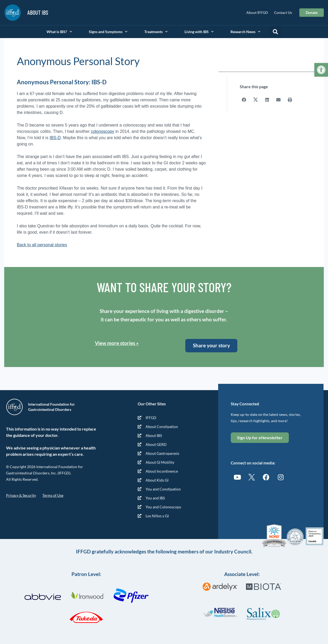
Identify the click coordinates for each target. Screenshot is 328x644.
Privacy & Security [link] (21, 495)
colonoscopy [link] (103, 131)
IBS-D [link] (55, 138)
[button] (275, 32)
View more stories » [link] (117, 343)
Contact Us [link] (283, 12)
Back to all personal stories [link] (42, 245)
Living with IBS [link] (199, 32)
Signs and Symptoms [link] (108, 32)
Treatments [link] (156, 32)
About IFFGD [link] (257, 12)
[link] (321, 70)
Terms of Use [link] (53, 495)
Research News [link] (245, 32)
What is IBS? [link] (59, 32)
